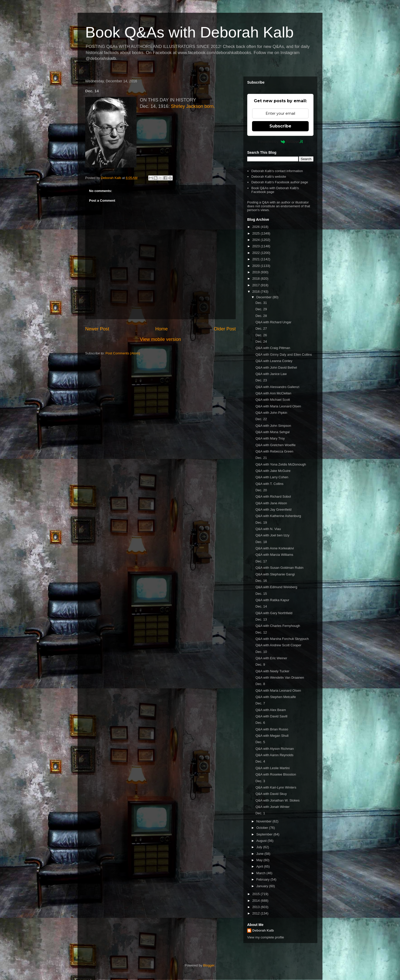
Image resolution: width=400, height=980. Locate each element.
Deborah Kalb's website (269, 177)
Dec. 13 (261, 619)
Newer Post (97, 329)
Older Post (225, 329)
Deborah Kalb (263, 930)
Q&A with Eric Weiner (271, 658)
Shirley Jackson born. (193, 106)
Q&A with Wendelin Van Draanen (280, 678)
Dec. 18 (261, 542)
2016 (257, 292)
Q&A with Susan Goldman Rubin (279, 568)
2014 (257, 901)
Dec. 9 (260, 665)
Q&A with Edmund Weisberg (276, 587)
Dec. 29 (261, 309)
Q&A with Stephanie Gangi (275, 574)
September (265, 834)
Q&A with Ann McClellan (273, 393)
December (265, 297)
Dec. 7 (260, 703)
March (261, 873)
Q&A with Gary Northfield (274, 613)
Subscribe (280, 126)
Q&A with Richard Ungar (273, 322)
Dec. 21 (261, 458)
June (260, 854)
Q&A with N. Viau (268, 529)
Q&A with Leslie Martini (272, 768)
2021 (257, 259)
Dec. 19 (261, 523)
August (262, 841)
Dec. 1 (260, 813)
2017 (257, 285)
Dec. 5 (260, 742)
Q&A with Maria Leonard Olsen (278, 406)
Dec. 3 (260, 781)
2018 (257, 279)
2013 (257, 907)
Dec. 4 (260, 761)
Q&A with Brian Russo (272, 729)
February (264, 879)
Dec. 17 (261, 561)
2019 (257, 272)
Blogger (209, 965)
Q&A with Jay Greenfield (273, 510)
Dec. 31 (261, 303)
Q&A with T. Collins (269, 484)
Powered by (280, 141)
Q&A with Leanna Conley (274, 361)
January (263, 886)
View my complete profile (266, 937)
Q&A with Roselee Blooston (276, 774)
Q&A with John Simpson (273, 426)
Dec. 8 (260, 684)
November (265, 821)
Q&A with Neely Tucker (272, 671)
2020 (257, 266)
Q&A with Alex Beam (271, 710)
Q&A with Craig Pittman (273, 348)
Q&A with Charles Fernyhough (278, 626)
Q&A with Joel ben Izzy (272, 535)
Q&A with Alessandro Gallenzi (277, 387)
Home (162, 329)
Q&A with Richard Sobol (273, 497)
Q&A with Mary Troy (270, 438)
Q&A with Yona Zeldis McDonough (281, 464)
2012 (257, 913)
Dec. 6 (260, 723)
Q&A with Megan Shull (272, 736)
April (260, 866)
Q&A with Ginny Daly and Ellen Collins (284, 354)
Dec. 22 (261, 419)
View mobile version (160, 339)
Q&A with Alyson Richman (274, 749)
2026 (257, 227)
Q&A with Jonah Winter (272, 807)
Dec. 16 (261, 581)
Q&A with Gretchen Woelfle (275, 445)
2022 (257, 253)
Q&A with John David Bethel (276, 368)
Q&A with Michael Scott (273, 400)
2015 (257, 894)
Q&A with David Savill (271, 716)
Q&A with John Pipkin (271, 413)
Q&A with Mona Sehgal (272, 432)
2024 (257, 240)
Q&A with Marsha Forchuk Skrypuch (282, 639)
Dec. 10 (261, 652)
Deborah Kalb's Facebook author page (280, 182)
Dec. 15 (261, 594)
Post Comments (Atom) (123, 353)
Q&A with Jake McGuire (273, 471)
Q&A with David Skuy (271, 794)
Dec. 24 (261, 341)
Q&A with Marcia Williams (274, 555)
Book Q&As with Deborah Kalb (189, 32)
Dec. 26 (261, 335)
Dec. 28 (261, 316)
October (263, 828)
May (260, 860)
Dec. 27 (261, 328)
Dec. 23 (261, 380)
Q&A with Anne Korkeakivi (274, 548)
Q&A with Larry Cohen (272, 477)
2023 (257, 246)
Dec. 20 (261, 490)
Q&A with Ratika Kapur (272, 600)
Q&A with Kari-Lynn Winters (276, 787)
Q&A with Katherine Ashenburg (278, 516)
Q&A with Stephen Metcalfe (276, 697)
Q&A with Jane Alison (271, 503)
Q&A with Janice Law (271, 374)
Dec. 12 (261, 632)
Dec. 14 (261, 606)
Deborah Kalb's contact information (277, 171)
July (260, 847)
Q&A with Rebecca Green (274, 451)
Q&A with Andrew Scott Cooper (278, 645)
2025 (257, 233)
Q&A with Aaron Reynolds (274, 755)
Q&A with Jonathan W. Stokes (277, 800)
